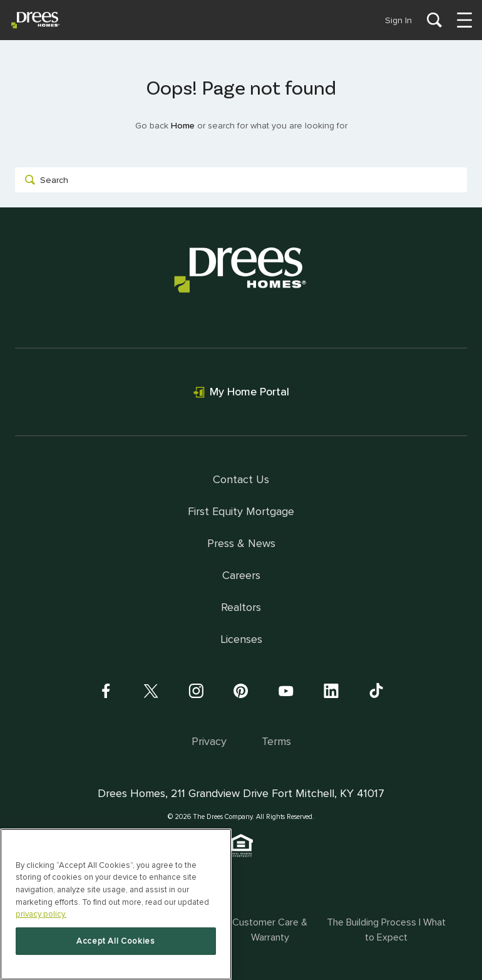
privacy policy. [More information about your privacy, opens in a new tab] (41, 914)
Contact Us (241, 479)
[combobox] (241, 180)
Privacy (209, 741)
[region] (116, 904)
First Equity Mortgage (241, 511)
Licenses (241, 639)
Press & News (241, 543)
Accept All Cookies (116, 941)
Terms (276, 741)
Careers (241, 575)
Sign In (398, 20)
